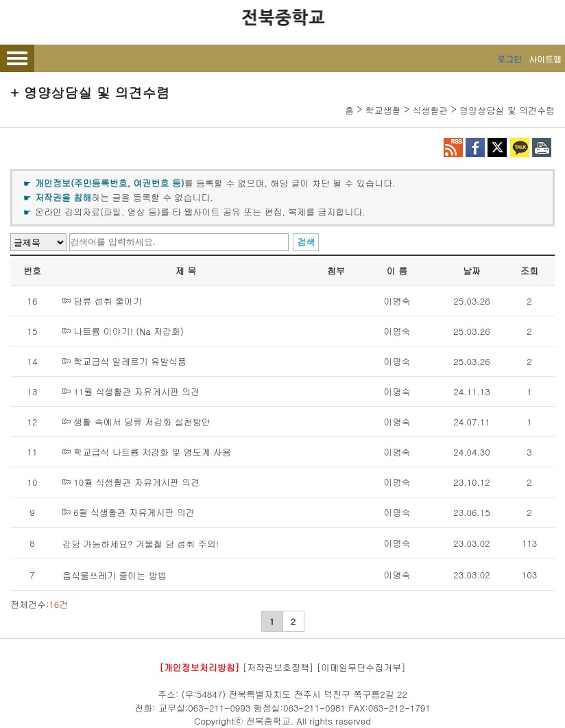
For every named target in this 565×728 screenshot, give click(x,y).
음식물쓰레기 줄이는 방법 (115, 575)
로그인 (509, 59)
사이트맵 (545, 59)
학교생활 (383, 110)
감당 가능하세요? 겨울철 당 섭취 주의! (141, 544)
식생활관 (431, 110)
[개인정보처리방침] (199, 667)
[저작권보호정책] (278, 667)
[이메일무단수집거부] (361, 667)
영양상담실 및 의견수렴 (507, 110)
